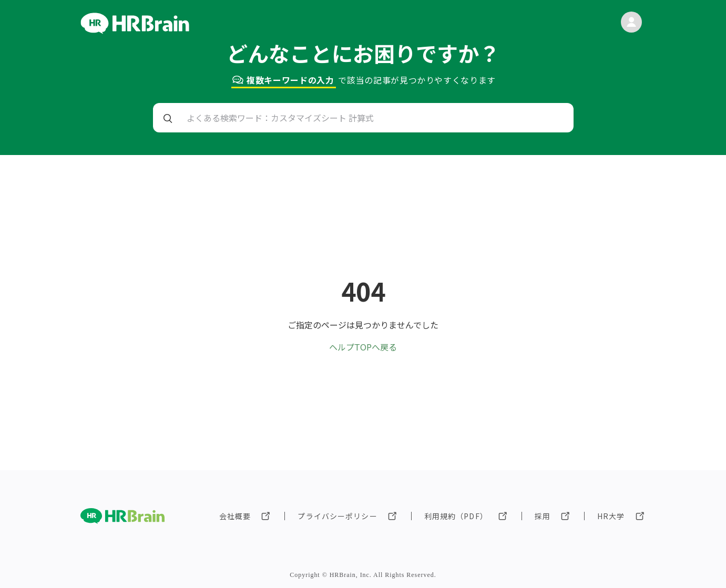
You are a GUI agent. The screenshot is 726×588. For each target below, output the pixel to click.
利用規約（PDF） (456, 516)
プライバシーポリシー (337, 516)
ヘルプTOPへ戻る (363, 347)
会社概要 (235, 516)
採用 (543, 516)
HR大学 (611, 516)
